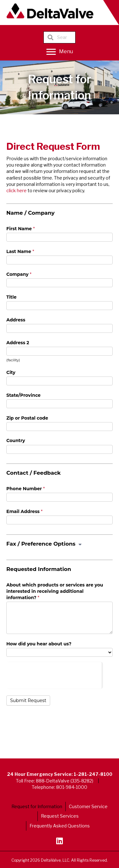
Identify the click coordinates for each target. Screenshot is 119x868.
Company (19, 274)
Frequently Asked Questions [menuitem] (60, 826)
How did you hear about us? (39, 644)
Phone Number (26, 489)
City (11, 372)
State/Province (23, 395)
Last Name (20, 251)
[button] (60, 841)
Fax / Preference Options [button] (44, 544)
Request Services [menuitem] (60, 816)
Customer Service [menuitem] (88, 806)
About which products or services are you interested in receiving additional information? (55, 591)
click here (17, 190)
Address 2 (18, 343)
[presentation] (54, 675)
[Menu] (60, 52)
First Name (21, 229)
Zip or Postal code (27, 418)
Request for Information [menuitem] (37, 806)
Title (11, 297)
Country (16, 440)
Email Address (24, 511)
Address (16, 320)
